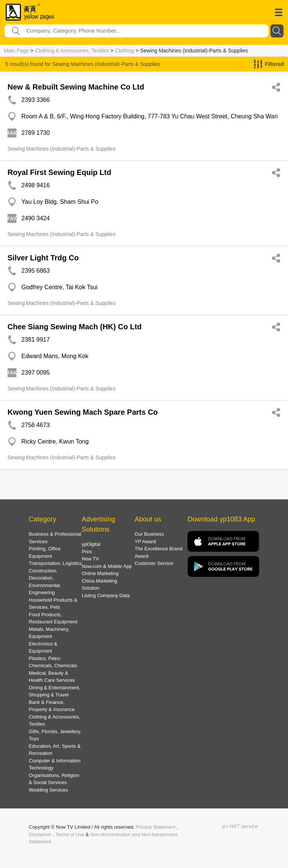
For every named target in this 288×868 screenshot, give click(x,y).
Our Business (149, 534)
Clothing (124, 51)
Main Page (16, 51)
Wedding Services (49, 790)
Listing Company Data (106, 595)
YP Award (145, 542)
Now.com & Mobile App (107, 566)
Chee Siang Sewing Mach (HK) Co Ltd (75, 327)
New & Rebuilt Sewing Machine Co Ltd (76, 87)
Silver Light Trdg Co (43, 258)
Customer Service (154, 563)
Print (87, 552)
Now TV (90, 559)
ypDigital (91, 544)
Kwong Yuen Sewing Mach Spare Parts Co (83, 412)
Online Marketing (100, 573)
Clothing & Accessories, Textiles (72, 51)
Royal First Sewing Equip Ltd (59, 172)
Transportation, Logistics (55, 563)
